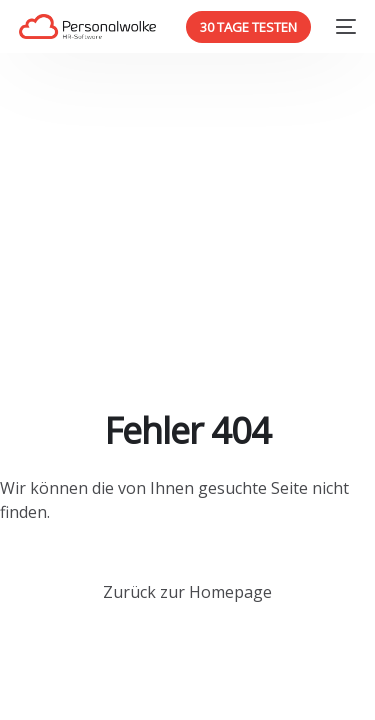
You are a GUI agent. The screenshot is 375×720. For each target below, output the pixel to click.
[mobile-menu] (343, 26)
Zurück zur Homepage (187, 592)
